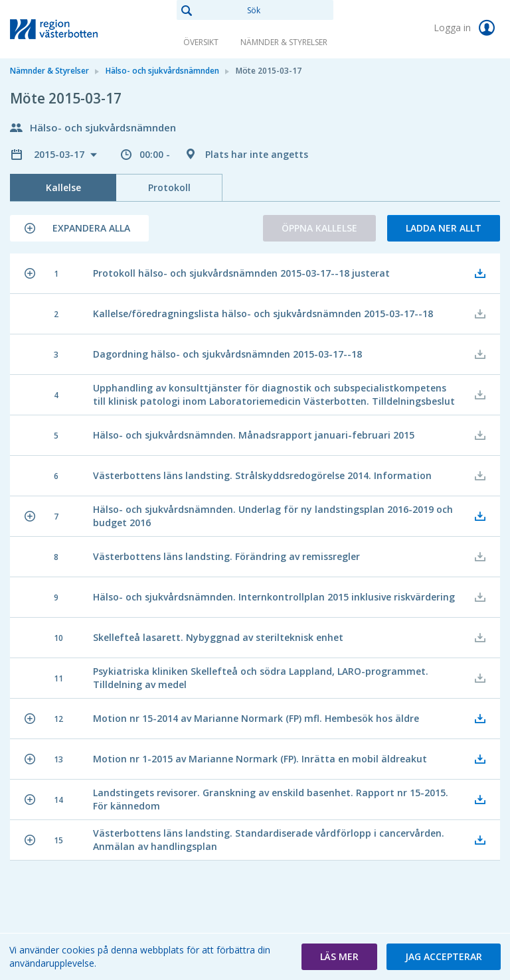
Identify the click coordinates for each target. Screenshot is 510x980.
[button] (79, 228)
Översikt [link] (201, 42)
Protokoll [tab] (169, 187)
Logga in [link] (467, 28)
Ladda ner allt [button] (444, 228)
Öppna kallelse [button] (319, 228)
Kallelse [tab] (63, 187)
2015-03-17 (60, 154)
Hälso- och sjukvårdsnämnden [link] (162, 71)
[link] (76, 29)
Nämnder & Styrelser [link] (284, 42)
